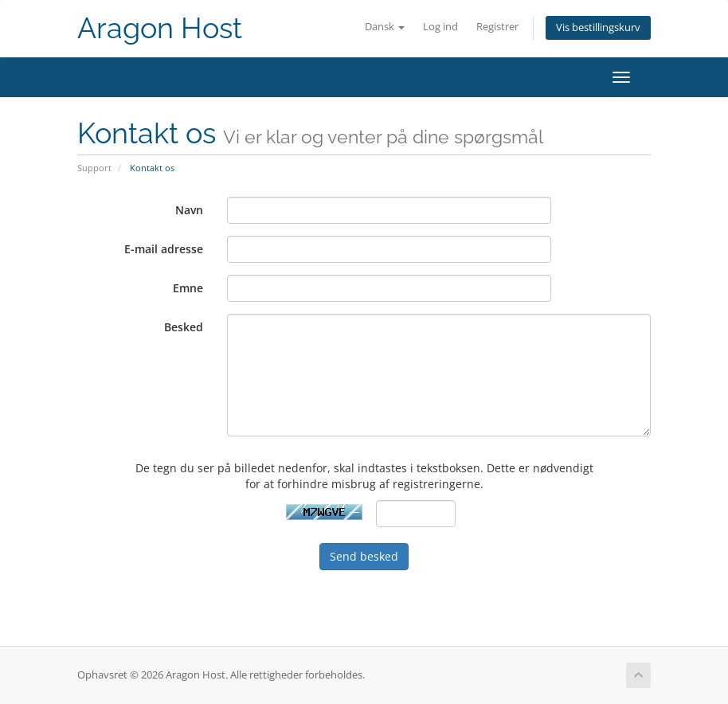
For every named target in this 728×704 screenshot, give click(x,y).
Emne (188, 288)
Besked (184, 327)
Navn (189, 210)
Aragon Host (160, 28)
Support (94, 168)
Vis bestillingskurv (598, 27)
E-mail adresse (164, 249)
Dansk (385, 27)
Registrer (497, 27)
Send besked (364, 556)
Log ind (440, 27)
